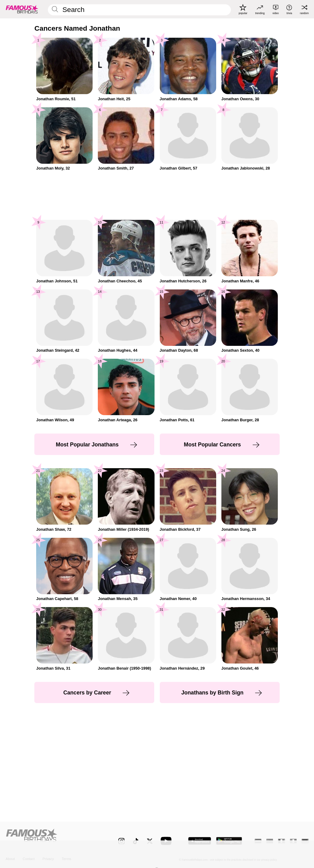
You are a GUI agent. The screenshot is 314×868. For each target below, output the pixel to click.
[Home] (53, 838)
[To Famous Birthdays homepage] (22, 9)
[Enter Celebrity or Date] (139, 10)
